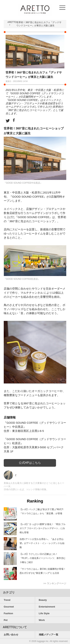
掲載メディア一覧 (49, 635)
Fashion (8, 613)
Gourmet (9, 607)
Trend (7, 600)
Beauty (43, 600)
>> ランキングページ (55, 583)
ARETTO (12, 22)
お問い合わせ (11, 635)
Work (42, 620)
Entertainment (47, 607)
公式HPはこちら (30, 463)
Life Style (44, 613)
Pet (6, 620)
